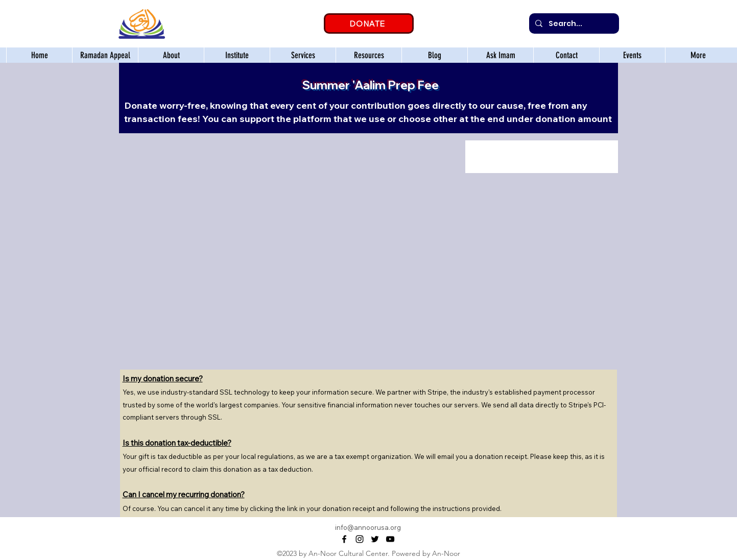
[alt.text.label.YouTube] (390, 539)
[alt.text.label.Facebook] (344, 539)
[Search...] (573, 23)
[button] (237, 55)
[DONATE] (369, 23)
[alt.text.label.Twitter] (375, 539)
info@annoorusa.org (368, 527)
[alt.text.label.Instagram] (360, 539)
